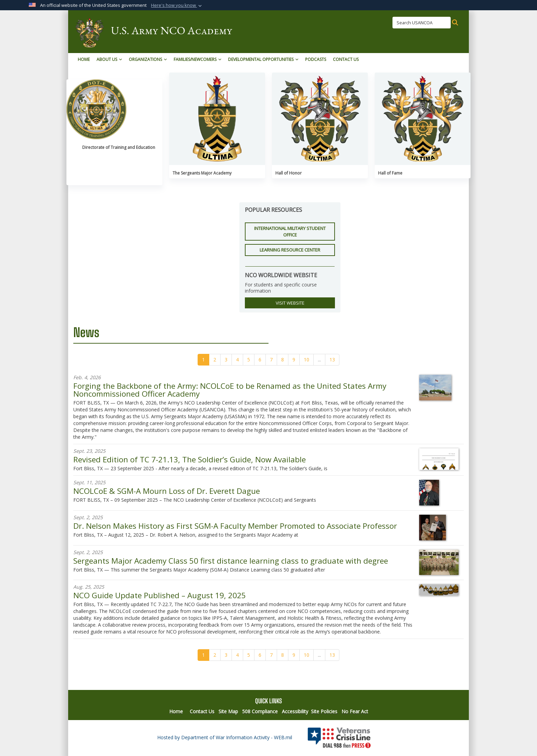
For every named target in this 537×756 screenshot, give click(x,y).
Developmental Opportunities (263, 59)
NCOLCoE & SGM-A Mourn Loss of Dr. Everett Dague (167, 491)
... (319, 360)
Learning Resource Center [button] (290, 250)
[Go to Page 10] (307, 360)
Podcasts (316, 59)
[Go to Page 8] (283, 360)
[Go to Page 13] (332, 360)
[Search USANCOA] (422, 23)
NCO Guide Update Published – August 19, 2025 (160, 595)
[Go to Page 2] (215, 360)
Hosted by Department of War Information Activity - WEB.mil (225, 737)
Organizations (148, 59)
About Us (109, 59)
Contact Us (346, 59)
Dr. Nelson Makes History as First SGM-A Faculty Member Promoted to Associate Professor (235, 526)
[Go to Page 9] (294, 360)
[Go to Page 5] (249, 360)
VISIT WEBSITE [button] (290, 303)
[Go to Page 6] (260, 360)
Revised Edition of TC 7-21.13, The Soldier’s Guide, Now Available (190, 459)
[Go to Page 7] (271, 360)
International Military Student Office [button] (290, 232)
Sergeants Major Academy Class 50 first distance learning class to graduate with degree (231, 561)
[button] (177, 5)
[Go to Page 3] (226, 360)
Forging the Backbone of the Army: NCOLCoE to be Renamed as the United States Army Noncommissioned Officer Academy (230, 390)
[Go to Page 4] (237, 360)
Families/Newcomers (197, 59)
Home (84, 59)
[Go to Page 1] (203, 360)
